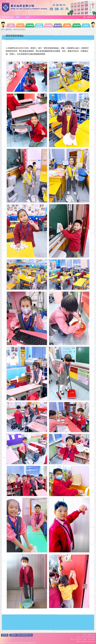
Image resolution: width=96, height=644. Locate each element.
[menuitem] (4, 23)
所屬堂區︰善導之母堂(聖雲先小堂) (21, 635)
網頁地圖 (5, 635)
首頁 (2, 29)
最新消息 (9, 29)
